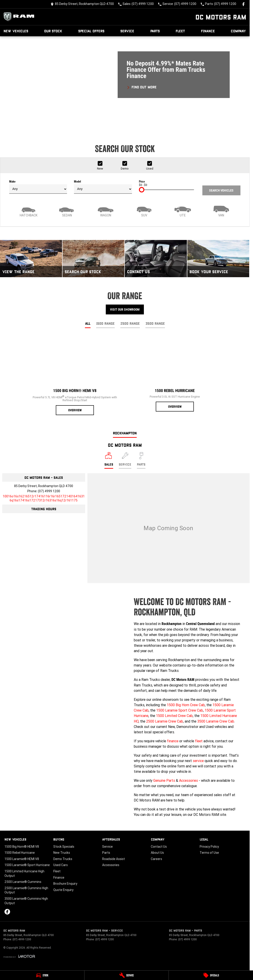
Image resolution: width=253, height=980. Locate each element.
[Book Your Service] (218, 259)
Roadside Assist (114, 859)
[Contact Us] (82, 4)
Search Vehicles (221, 190)
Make (38, 187)
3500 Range (155, 323)
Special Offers (91, 31)
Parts (155, 31)
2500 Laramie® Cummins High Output (26, 890)
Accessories (188, 780)
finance (173, 741)
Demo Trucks (63, 859)
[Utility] (183, 211)
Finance (208, 31)
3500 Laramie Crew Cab (216, 721)
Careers (156, 859)
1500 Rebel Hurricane (20, 853)
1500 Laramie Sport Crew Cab (180, 710)
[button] (125, 83)
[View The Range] (31, 259)
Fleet (180, 31)
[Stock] (42, 975)
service (198, 761)
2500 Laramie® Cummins (23, 882)
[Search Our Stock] (94, 259)
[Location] (109, 460)
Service (127, 31)
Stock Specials (64, 847)
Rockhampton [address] (125, 433)
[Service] (127, 975)
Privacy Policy (209, 847)
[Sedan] (67, 211)
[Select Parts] (141, 460)
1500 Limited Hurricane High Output (24, 873)
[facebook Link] (243, 4)
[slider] (142, 190)
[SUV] (144, 211)
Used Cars (61, 865)
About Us (157, 853)
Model (103, 187)
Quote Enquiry (63, 890)
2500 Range (130, 323)
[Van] (221, 211)
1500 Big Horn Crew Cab (186, 705)
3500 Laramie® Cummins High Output (26, 901)
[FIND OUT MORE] (142, 86)
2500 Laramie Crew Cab (165, 721)
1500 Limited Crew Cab (174, 716)
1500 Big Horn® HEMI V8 (22, 847)
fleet (199, 741)
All (88, 323)
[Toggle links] (19, 956)
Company (238, 31)
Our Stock (53, 31)
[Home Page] (20, 17)
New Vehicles (16, 31)
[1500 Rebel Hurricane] (175, 374)
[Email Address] (44, 498)
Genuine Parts (164, 780)
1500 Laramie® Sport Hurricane (27, 865)
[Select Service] (125, 460)
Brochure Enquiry (65, 884)
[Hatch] (28, 211)
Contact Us (159, 847)
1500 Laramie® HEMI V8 (22, 859)
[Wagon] (106, 211)
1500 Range (105, 323)
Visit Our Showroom (125, 309)
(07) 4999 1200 (49, 491)
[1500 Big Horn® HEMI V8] (75, 376)
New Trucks (62, 853)
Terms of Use (209, 853)
